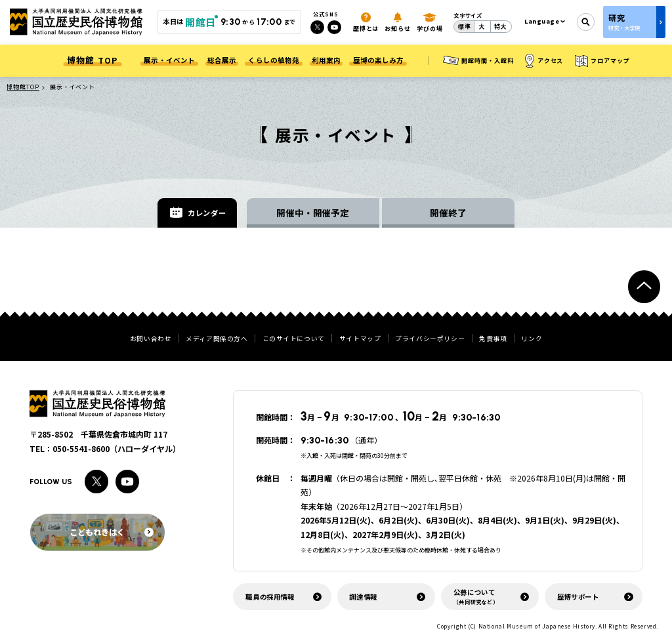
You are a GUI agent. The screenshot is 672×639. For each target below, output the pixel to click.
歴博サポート (578, 597)
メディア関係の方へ (217, 339)
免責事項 (493, 339)
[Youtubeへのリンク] (334, 27)
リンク (532, 339)
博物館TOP (23, 87)
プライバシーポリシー (430, 339)
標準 (465, 27)
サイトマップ (360, 339)
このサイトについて (294, 339)
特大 (501, 27)
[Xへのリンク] (317, 27)
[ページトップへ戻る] (644, 286)
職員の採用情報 (270, 597)
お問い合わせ (151, 339)
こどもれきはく (111, 532)
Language (542, 21)
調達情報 (363, 597)
